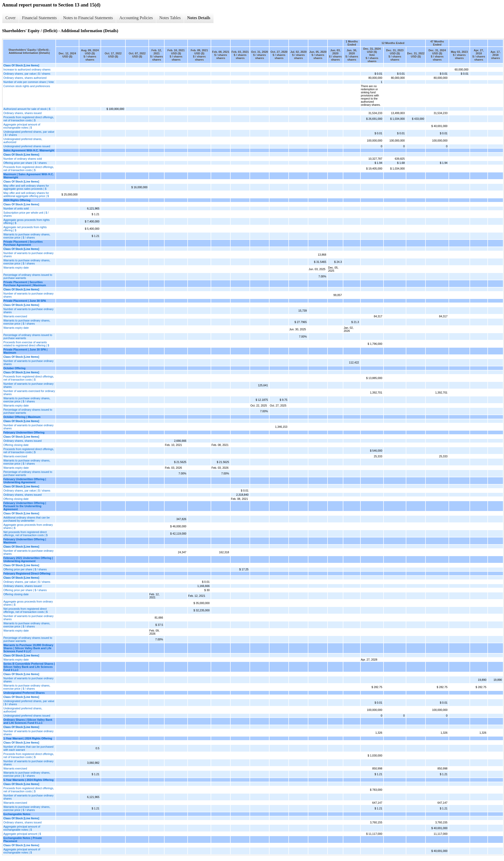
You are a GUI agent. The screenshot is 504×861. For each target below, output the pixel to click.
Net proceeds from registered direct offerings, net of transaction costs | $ (26, 534)
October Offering (14, 368)
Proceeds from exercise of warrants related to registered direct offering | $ (26, 344)
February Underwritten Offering (24, 432)
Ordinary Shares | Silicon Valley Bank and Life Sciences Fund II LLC (28, 721)
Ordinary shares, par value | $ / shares (27, 74)
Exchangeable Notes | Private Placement (23, 839)
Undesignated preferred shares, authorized (23, 141)
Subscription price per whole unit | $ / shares (26, 214)
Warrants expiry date (16, 268)
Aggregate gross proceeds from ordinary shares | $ (28, 526)
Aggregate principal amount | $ (22, 834)
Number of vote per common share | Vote (29, 82)
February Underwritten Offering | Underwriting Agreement (25, 481)
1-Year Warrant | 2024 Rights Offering (28, 738)
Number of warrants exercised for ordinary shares (29, 393)
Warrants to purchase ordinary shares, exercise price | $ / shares (27, 236)
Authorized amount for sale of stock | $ (27, 109)
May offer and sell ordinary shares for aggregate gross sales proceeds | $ (26, 187)
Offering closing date (16, 445)
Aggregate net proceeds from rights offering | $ (25, 229)
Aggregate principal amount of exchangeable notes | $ (22, 126)
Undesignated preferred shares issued (27, 146)
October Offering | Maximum (22, 417)
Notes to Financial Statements (88, 18)
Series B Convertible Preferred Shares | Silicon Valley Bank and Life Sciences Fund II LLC (29, 667)
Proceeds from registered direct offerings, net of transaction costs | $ (29, 119)
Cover (10, 18)
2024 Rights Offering (17, 200)
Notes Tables (170, 18)
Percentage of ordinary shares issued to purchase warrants (28, 276)
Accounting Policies (136, 18)
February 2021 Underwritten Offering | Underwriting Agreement (28, 559)
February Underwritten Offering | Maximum (25, 541)
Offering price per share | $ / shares (25, 163)
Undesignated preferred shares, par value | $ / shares (29, 133)
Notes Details (199, 18)
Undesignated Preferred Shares (24, 693)
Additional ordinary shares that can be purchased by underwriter (27, 519)
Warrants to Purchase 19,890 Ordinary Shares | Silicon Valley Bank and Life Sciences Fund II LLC (28, 648)
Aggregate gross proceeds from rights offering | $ (26, 221)
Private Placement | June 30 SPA (25, 301)
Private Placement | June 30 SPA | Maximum (25, 351)
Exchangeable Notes (17, 814)
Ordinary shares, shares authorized (25, 78)
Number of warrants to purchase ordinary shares (29, 255)
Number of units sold (16, 208)
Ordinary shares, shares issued (22, 113)
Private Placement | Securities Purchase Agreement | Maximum (25, 284)
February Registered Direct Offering (27, 573)
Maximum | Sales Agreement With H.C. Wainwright (29, 176)
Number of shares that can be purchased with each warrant (28, 748)
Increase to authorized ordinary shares (27, 69)
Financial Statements (39, 18)
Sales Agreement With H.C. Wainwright (29, 150)
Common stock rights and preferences (27, 86)
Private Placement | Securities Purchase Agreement (23, 243)
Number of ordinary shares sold (23, 159)
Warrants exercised (15, 316)
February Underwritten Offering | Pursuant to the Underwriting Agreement (25, 506)
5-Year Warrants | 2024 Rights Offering (29, 780)
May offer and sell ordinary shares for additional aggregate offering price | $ (26, 194)
